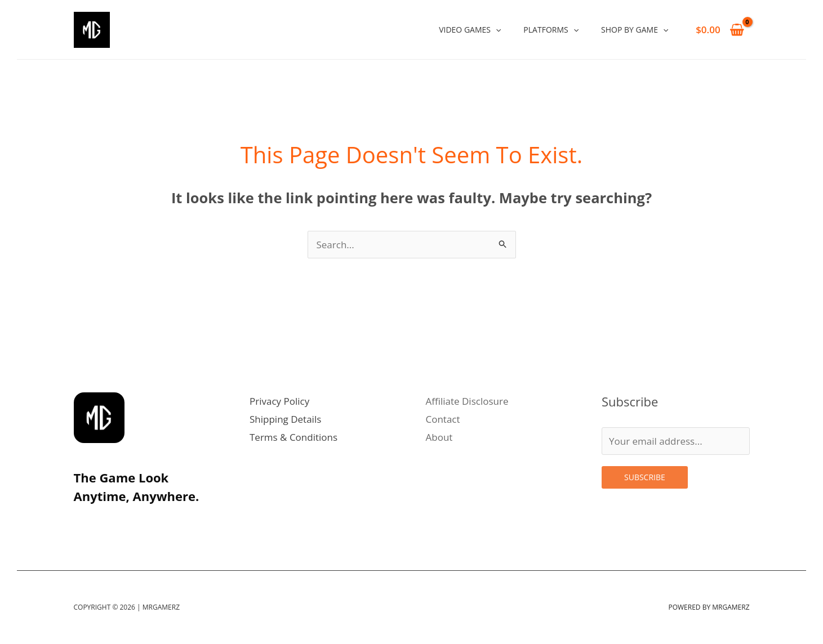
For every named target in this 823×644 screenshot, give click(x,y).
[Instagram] (83, 522)
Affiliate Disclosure (467, 401)
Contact (443, 419)
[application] (496, 30)
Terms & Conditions (293, 437)
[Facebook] (157, 522)
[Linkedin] (132, 522)
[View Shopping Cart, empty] (720, 30)
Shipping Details (285, 419)
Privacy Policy (279, 401)
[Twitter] (108, 522)
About (439, 437)
